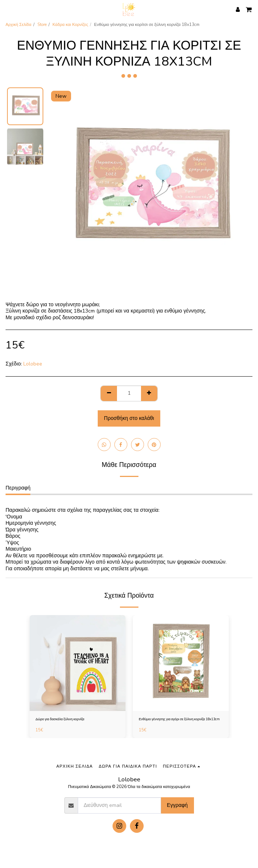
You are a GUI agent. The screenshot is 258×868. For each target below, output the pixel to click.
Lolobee (33, 364)
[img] (78, 663)
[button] (8, 9)
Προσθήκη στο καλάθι (129, 418)
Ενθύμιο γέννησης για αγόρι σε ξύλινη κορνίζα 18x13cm (179, 719)
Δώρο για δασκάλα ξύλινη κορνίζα (60, 719)
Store (42, 25)
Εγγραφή (177, 805)
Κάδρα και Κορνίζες (71, 25)
